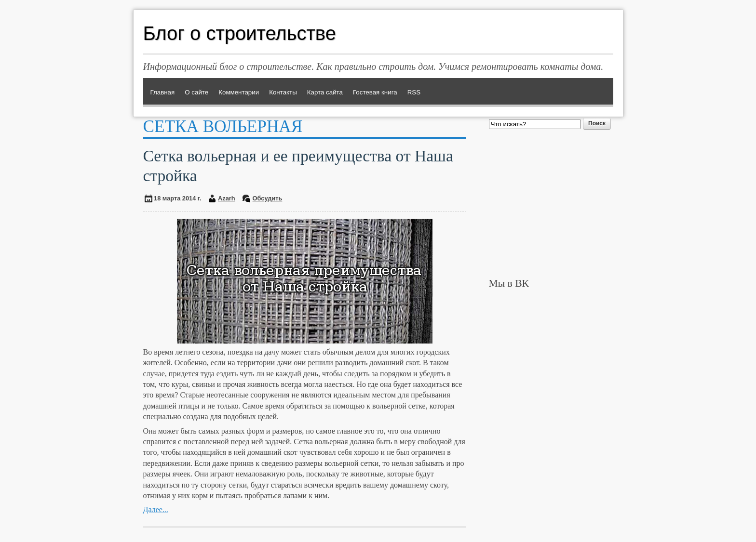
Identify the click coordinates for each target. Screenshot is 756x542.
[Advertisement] (551, 203)
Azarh (227, 198)
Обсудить (268, 198)
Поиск (597, 123)
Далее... (156, 509)
